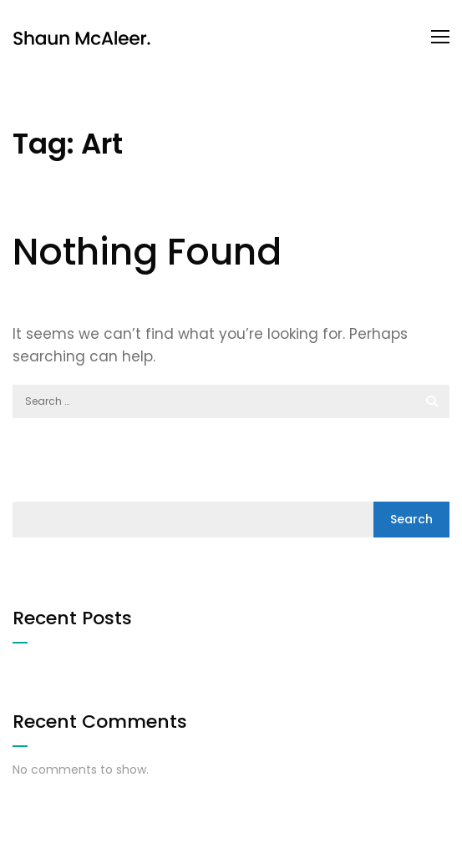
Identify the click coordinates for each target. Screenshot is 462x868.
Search (411, 519)
